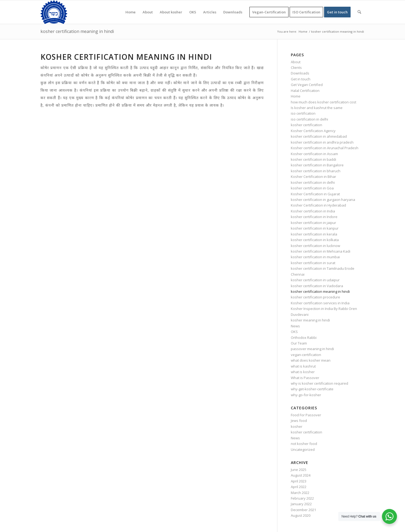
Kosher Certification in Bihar (313, 177)
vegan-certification (306, 355)
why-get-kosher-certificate (312, 389)
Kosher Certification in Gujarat (315, 194)
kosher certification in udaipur (315, 280)
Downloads (300, 73)
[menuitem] (131, 12)
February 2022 (302, 498)
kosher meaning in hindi (310, 320)
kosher (297, 426)
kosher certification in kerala (314, 234)
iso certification (303, 113)
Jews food (299, 421)
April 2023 (299, 481)
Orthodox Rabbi (304, 338)
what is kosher (303, 372)
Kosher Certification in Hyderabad (318, 205)
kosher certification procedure (315, 297)
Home (296, 96)
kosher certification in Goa (312, 188)
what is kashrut (303, 366)
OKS (294, 332)
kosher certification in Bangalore (317, 165)
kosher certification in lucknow (315, 246)
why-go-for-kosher (306, 395)
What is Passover (305, 378)
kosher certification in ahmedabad (319, 136)
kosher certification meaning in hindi (77, 31)
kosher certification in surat (313, 263)
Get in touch (301, 79)
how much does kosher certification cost (324, 102)
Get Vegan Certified (307, 85)
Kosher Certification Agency (313, 131)
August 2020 (301, 515)
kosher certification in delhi (313, 182)
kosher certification (306, 125)
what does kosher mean (311, 360)
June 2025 (299, 470)
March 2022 (300, 493)
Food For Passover (306, 415)
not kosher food (304, 444)
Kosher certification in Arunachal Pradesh (325, 148)
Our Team (299, 343)
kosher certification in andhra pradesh (322, 142)
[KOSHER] (54, 12)
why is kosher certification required (319, 383)
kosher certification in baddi (313, 159)
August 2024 (301, 475)
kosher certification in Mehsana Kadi (321, 251)
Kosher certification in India (313, 211)
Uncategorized (303, 449)
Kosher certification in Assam (314, 154)
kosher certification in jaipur (313, 223)
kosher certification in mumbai (315, 257)
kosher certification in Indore (314, 217)
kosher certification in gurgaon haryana (323, 200)
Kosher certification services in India (320, 303)
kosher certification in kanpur (315, 228)
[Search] (359, 12)
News (295, 326)
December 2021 (303, 510)
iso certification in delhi (309, 119)
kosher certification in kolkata (315, 240)
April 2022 (299, 487)
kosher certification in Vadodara (317, 286)
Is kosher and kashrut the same (317, 108)
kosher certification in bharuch (316, 171)
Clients (296, 68)
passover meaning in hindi (312, 349)
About (296, 62)
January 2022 (301, 504)
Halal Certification (305, 91)
